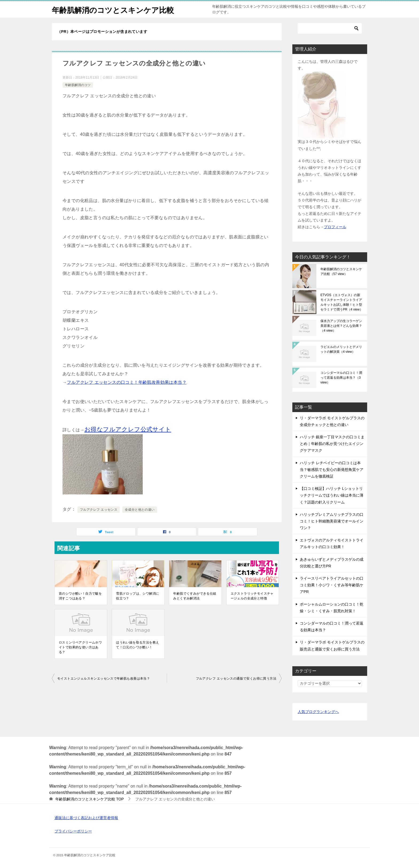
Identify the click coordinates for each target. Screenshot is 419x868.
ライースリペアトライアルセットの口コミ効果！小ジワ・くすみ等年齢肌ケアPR (332, 585)
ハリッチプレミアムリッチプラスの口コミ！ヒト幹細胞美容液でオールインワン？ (332, 521)
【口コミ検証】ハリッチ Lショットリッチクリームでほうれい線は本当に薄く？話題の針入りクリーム (332, 495)
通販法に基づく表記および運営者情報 (86, 818)
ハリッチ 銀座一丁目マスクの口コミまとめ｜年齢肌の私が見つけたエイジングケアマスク (332, 444)
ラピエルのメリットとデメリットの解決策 (341, 349)
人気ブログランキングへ (318, 712)
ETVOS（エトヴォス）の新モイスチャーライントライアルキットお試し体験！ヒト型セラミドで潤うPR (342, 302)
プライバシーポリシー (73, 831)
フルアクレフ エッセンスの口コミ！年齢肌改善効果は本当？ (127, 382)
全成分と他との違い (140, 510)
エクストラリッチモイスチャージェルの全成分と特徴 (252, 596)
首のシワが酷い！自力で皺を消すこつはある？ (80, 596)
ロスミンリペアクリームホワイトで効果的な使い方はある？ (80, 647)
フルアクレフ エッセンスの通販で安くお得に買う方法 (236, 679)
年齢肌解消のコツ (78, 85)
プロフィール (335, 227)
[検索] (330, 28)
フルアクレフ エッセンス (99, 510)
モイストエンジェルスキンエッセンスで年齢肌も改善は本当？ (104, 679)
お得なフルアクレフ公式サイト (128, 429)
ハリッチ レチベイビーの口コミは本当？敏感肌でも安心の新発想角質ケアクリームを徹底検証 (332, 470)
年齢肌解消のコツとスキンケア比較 (117, 9)
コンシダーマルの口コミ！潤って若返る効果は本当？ (341, 378)
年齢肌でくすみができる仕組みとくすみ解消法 (195, 596)
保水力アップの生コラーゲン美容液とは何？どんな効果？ (341, 326)
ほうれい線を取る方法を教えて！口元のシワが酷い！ (137, 645)
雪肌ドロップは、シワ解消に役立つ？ (137, 596)
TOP (90, 799)
